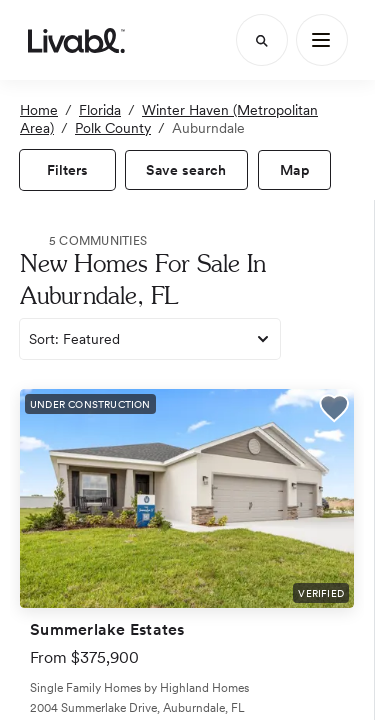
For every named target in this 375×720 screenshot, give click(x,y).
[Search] (262, 40)
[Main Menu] (322, 40)
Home (39, 110)
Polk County (113, 128)
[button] (334, 411)
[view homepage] (76, 40)
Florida (100, 110)
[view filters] (67, 170)
